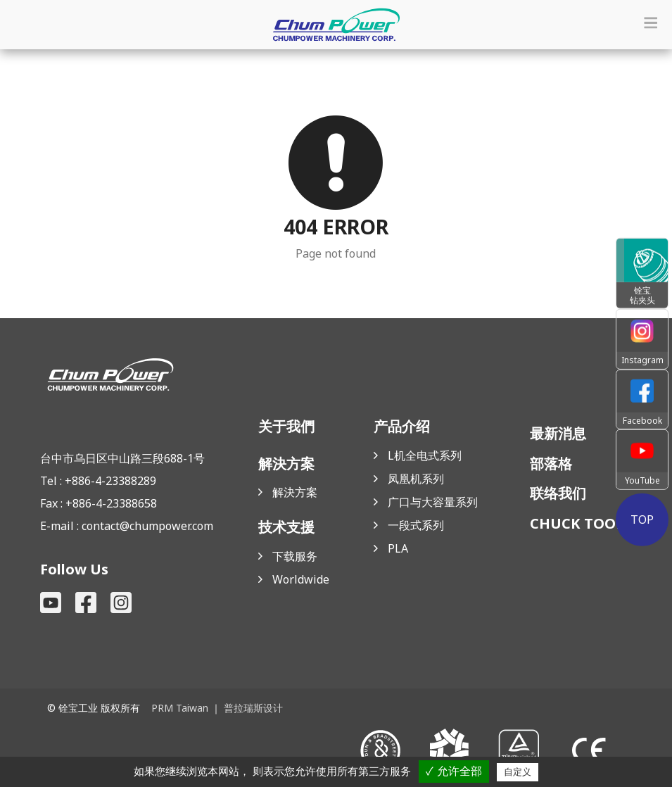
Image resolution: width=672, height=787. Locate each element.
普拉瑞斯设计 (253, 708)
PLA (398, 548)
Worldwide (301, 579)
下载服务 (295, 556)
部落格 (551, 464)
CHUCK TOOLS (581, 523)
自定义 (518, 772)
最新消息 (558, 433)
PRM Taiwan (180, 708)
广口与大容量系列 (433, 502)
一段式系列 (416, 525)
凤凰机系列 (416, 479)
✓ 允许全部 (454, 771)
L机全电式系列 (425, 455)
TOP (642, 519)
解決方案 (295, 492)
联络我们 (558, 493)
